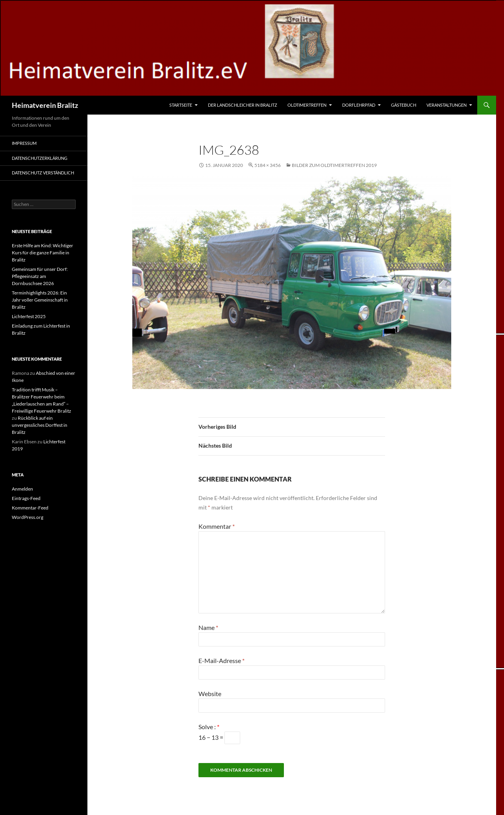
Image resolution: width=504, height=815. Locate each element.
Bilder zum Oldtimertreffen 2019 (334, 165)
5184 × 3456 (268, 165)
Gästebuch (404, 105)
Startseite (181, 105)
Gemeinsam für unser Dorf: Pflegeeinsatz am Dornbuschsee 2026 (40, 276)
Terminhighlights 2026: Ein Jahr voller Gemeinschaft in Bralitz (40, 300)
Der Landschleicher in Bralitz (243, 105)
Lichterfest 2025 (29, 316)
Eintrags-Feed (26, 498)
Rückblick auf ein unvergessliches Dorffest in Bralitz (40, 425)
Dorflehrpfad (359, 105)
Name (208, 627)
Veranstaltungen (447, 105)
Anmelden (22, 489)
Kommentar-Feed (30, 508)
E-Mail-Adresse (221, 660)
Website (210, 694)
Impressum (24, 143)
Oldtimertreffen (307, 105)
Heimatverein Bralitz (45, 105)
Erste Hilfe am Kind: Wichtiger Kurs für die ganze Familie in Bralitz (43, 253)
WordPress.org (28, 517)
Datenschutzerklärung (40, 158)
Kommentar (217, 526)
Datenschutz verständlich (43, 173)
